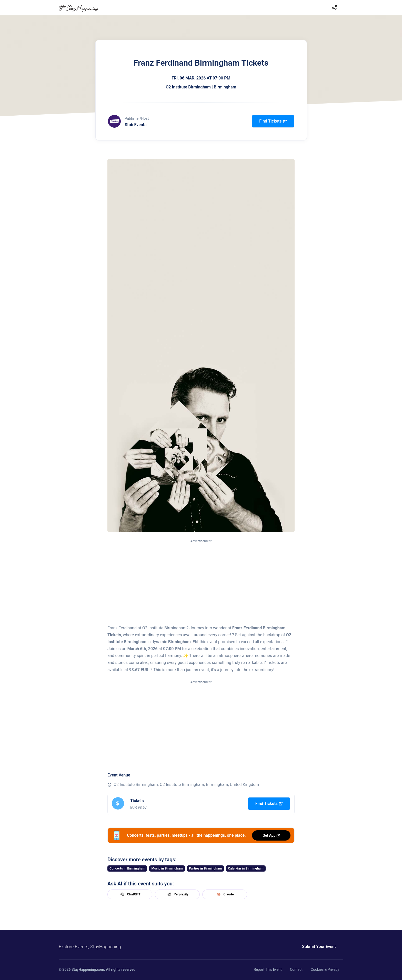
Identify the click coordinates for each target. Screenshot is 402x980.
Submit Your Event (319, 947)
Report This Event (268, 969)
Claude (225, 894)
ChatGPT (130, 894)
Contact (296, 969)
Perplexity (177, 894)
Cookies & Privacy (325, 969)
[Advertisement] (201, 582)
